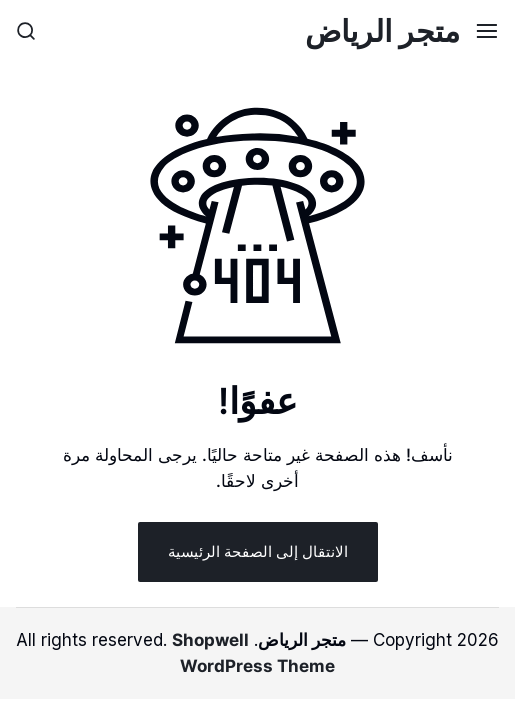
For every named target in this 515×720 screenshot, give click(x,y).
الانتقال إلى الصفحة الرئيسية (258, 551)
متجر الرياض (382, 31)
